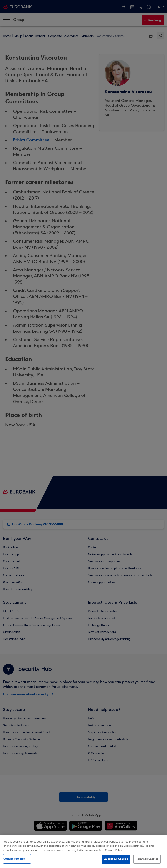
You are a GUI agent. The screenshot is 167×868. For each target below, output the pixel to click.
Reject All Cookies (147, 859)
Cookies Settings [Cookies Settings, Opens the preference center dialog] (14, 859)
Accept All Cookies (116, 859)
